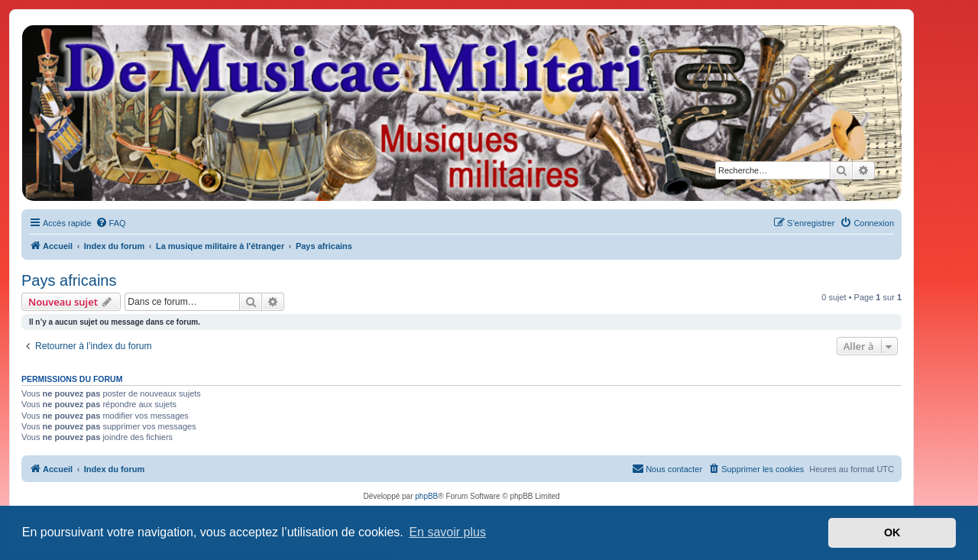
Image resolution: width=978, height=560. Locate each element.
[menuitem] (111, 223)
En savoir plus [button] (447, 532)
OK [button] (892, 532)
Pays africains (69, 280)
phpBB (426, 496)
